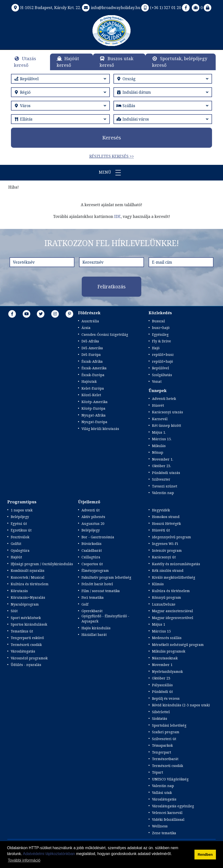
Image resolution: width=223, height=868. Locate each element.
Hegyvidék (161, 510)
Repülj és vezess (166, 698)
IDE (117, 216)
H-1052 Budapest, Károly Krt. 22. (46, 8)
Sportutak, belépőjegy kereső (180, 62)
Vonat (157, 381)
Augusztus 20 (93, 524)
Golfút (16, 544)
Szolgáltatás (162, 375)
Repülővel (161, 368)
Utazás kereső (25, 62)
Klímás (158, 584)
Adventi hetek (164, 399)
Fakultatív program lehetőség (106, 577)
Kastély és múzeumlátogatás (176, 564)
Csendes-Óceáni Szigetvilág (105, 334)
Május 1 (159, 624)
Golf (85, 604)
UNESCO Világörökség (170, 779)
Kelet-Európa (93, 388)
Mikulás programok (169, 651)
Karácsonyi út (164, 557)
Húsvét (158, 405)
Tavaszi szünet (165, 486)
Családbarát (92, 550)
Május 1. (159, 432)
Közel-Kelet (91, 395)
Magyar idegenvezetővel (173, 618)
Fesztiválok (20, 537)
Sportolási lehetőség (169, 725)
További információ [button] (24, 860)
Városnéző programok (29, 658)
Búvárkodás (91, 544)
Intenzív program (167, 550)
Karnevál (160, 419)
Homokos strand (166, 517)
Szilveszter (161, 479)
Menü (111, 173)
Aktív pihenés (93, 517)
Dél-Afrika (90, 341)
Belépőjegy (20, 517)
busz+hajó (161, 328)
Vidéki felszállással (168, 819)
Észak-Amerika (94, 368)
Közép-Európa (93, 408)
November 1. (163, 459)
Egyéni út (19, 524)
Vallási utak (162, 793)
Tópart (157, 772)
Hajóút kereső (68, 62)
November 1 (162, 665)
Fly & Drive (162, 341)
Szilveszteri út (164, 739)
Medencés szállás (167, 638)
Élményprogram (95, 570)
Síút (14, 611)
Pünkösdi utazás (166, 473)
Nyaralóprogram (25, 604)
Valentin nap (163, 493)
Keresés (112, 138)
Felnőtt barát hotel (97, 584)
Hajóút (16, 557)
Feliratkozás (111, 287)
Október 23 (161, 678)
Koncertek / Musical (28, 577)
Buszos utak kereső (117, 62)
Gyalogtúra (20, 550)
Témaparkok (162, 745)
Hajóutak (89, 381)
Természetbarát (165, 759)
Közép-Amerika (95, 402)
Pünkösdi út (162, 692)
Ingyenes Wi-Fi (165, 544)
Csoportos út (92, 564)
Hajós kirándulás (96, 628)
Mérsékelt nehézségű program (178, 645)
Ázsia (86, 328)
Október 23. (162, 466)
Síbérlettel (161, 712)
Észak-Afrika (92, 361)
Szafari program (166, 732)
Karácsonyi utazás (167, 412)
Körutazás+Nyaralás (28, 597)
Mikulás (159, 446)
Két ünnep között (167, 425)
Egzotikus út (21, 530)
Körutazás (19, 591)
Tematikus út (22, 631)
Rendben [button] (205, 855)
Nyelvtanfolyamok (167, 671)
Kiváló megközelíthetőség (174, 577)
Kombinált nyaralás (28, 570)
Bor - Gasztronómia (98, 537)
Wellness (160, 826)
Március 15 (161, 631)
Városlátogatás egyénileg (173, 806)
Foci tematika (93, 597)
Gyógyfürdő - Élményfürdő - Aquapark (105, 619)
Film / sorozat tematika (101, 591)
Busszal (158, 321)
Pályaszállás (162, 685)
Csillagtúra (91, 557)
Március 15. (162, 439)
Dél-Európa (91, 355)
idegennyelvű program (172, 537)
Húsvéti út (161, 530)
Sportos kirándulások (29, 624)
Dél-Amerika (92, 348)
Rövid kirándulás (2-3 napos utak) (181, 705)
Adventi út (91, 510)
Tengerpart (162, 752)
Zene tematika (164, 833)
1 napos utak (22, 510)
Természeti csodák (26, 645)
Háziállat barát (94, 635)
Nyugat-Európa (94, 422)
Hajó (156, 348)
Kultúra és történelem (30, 584)
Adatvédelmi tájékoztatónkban (49, 854)
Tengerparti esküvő (27, 638)
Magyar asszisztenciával (172, 611)
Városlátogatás (23, 651)
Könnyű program (167, 597)
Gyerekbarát (92, 611)
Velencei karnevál (167, 813)
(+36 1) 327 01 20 (161, 8)
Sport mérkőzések (26, 618)
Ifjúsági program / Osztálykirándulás (42, 564)
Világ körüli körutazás (100, 429)
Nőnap (158, 452)
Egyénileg (160, 334)
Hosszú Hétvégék (166, 524)
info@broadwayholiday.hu (111, 8)
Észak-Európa (93, 375)
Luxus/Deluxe (164, 604)
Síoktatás (160, 718)
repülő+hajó (162, 361)
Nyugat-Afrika (94, 415)
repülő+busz (163, 355)
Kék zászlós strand (168, 570)
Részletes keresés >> (112, 156)
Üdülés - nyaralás (26, 665)
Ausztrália (90, 321)
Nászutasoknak (165, 658)
